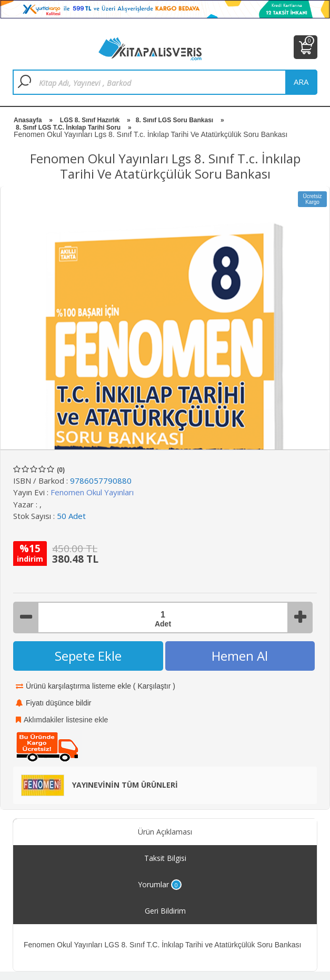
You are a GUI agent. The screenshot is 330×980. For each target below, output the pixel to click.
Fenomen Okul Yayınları (92, 492)
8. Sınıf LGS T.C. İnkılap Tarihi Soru (68, 128)
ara (301, 82)
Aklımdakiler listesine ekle (66, 720)
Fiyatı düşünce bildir (59, 703)
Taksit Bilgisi (165, 858)
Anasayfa (28, 120)
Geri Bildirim (165, 911)
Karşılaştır (154, 686)
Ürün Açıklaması (165, 832)
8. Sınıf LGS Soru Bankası (174, 120)
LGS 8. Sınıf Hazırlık (90, 120)
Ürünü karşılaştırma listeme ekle (78, 686)
